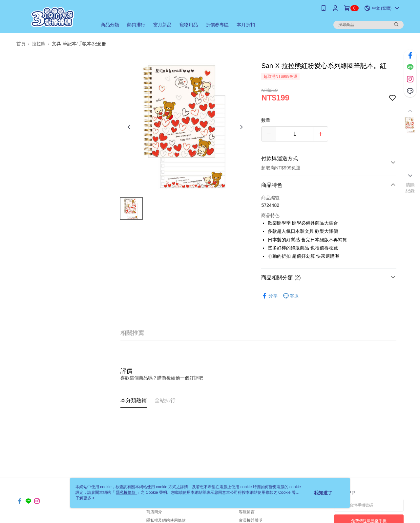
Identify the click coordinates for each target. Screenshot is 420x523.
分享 (269, 296)
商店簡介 (154, 512)
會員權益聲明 (251, 520)
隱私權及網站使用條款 (166, 520)
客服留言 (247, 512)
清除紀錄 (410, 188)
